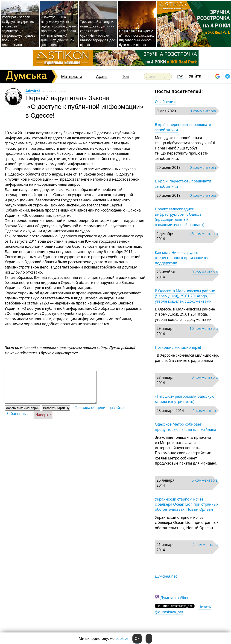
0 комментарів (203, 111)
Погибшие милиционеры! (178, 347)
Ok (137, 638)
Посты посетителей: (179, 91)
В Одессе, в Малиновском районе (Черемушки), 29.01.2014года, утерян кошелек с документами (185, 296)
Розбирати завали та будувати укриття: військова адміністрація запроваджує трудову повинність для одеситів (19, 31)
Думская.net (166, 576)
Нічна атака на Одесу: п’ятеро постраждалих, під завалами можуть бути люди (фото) (137, 38)
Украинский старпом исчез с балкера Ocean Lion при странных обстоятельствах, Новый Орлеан (187, 504)
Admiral (33, 91)
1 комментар (204, 411)
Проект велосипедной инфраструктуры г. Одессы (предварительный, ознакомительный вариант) (181, 217)
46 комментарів (204, 234)
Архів (101, 76)
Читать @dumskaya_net (183, 609)
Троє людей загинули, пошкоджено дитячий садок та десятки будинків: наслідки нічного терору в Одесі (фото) (98, 33)
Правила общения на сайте (99, 408)
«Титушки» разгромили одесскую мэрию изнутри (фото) (184, 399)
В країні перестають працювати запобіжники (183, 127)
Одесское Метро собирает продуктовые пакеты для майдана (186, 427)
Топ (126, 76)
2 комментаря (205, 545)
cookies (122, 638)
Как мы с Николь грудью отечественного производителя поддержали (183, 258)
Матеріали (72, 76)
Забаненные (18, 414)
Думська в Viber (175, 598)
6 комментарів (205, 480)
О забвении (165, 102)
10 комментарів (204, 328)
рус (180, 76)
